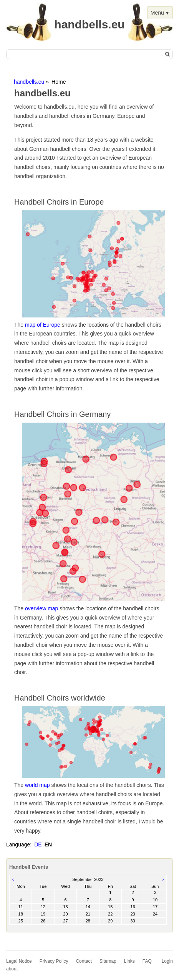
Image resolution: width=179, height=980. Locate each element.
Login (167, 961)
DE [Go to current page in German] (38, 844)
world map (37, 785)
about (12, 969)
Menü (157, 13)
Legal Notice (19, 961)
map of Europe (43, 325)
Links (129, 961)
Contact (84, 961)
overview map (41, 608)
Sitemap (108, 961)
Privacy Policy (54, 961)
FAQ (147, 961)
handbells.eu (29, 82)
